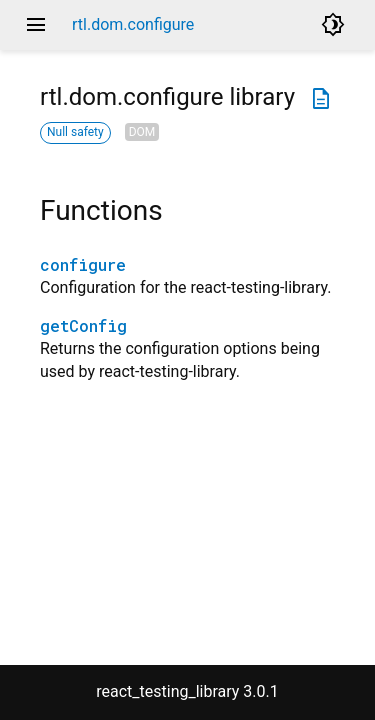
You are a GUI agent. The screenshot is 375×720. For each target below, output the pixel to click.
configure (83, 264)
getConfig (83, 325)
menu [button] (36, 25)
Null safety (75, 132)
